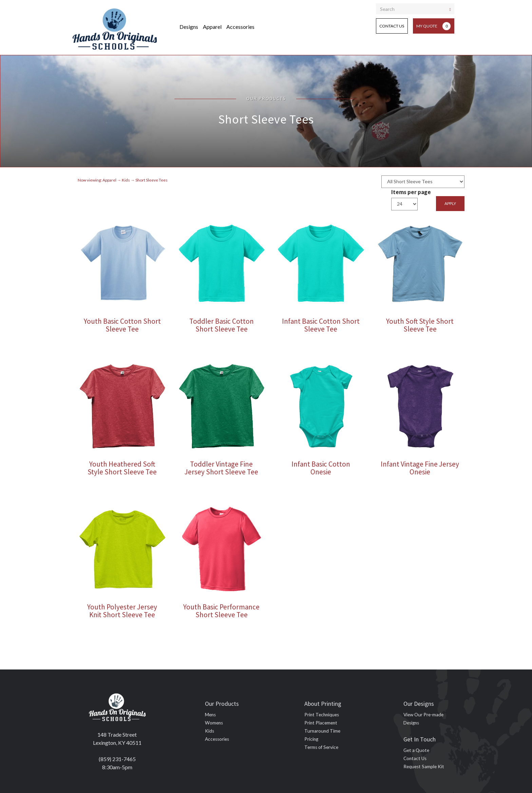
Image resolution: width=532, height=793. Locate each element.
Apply (450, 203)
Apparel (212, 27)
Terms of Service (321, 747)
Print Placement (321, 723)
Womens (214, 723)
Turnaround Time (322, 731)
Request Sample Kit (424, 767)
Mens (210, 715)
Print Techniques (322, 715)
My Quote (433, 26)
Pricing (311, 739)
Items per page (411, 192)
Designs (189, 27)
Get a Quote (416, 750)
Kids (210, 731)
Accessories (240, 27)
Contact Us (392, 26)
